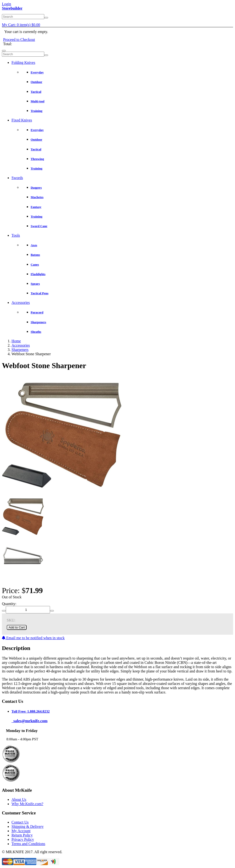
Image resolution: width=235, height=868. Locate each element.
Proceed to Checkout (19, 40)
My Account (21, 831)
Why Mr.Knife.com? (27, 804)
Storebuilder (12, 8)
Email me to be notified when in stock (33, 638)
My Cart (21, 25)
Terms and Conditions (28, 844)
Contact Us (20, 822)
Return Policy (22, 835)
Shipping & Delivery (28, 827)
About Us (19, 800)
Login (6, 4)
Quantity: (9, 604)
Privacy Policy (23, 839)
